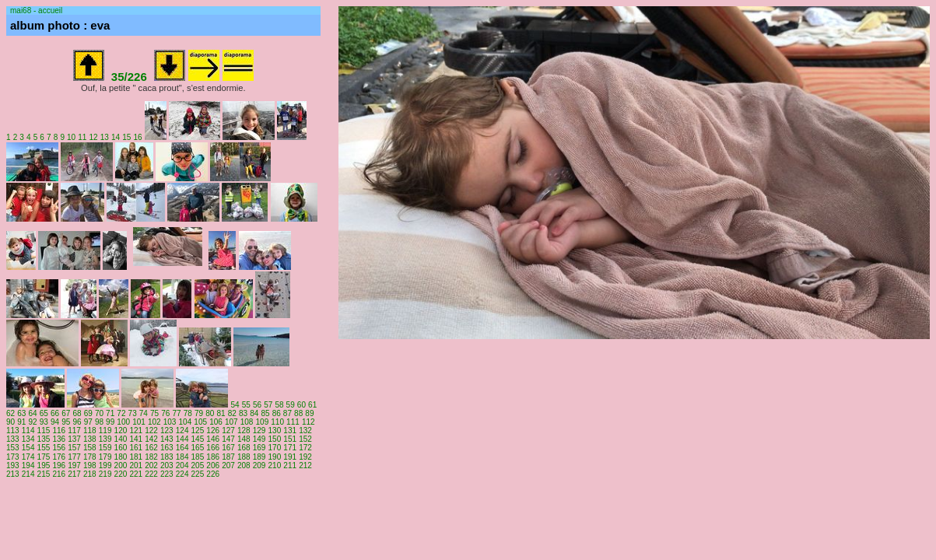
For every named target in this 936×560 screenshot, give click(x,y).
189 (259, 457)
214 (28, 474)
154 (28, 448)
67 (66, 413)
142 (151, 439)
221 (136, 474)
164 (182, 448)
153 (13, 448)
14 (116, 137)
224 (182, 474)
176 (59, 457)
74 (144, 413)
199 (105, 465)
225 (198, 474)
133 (13, 439)
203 (167, 465)
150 (275, 439)
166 (213, 448)
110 (277, 422)
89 (309, 413)
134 (28, 439)
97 (88, 422)
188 (244, 457)
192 (305, 457)
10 (71, 137)
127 (228, 430)
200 (121, 465)
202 (151, 465)
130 (275, 430)
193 (13, 465)
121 (136, 430)
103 (170, 422)
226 (213, 474)
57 (268, 405)
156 (59, 448)
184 (182, 457)
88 (298, 413)
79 (199, 413)
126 (213, 430)
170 (275, 448)
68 (77, 413)
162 (151, 448)
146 (213, 439)
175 (44, 457)
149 (259, 439)
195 (44, 465)
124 (182, 430)
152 (305, 439)
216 (59, 474)
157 (74, 448)
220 (121, 474)
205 (198, 465)
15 (126, 137)
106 (216, 422)
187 (228, 457)
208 (244, 465)
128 (244, 430)
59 (291, 405)
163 (167, 448)
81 (221, 413)
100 (123, 422)
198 (90, 465)
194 (28, 465)
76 (165, 413)
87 (287, 413)
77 (177, 413)
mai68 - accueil (36, 10)
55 (246, 405)
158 (90, 448)
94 (55, 422)
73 (133, 413)
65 (44, 413)
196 (59, 465)
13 (105, 137)
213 (13, 474)
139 (105, 439)
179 (105, 457)
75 (154, 413)
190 (275, 457)
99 (110, 422)
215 (44, 474)
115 (44, 430)
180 (121, 457)
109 (263, 422)
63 (21, 413)
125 (198, 430)
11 (82, 137)
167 (228, 448)
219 (105, 474)
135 (44, 439)
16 (137, 137)
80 (210, 413)
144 (182, 439)
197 (74, 465)
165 (198, 448)
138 (90, 439)
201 (136, 465)
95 (66, 422)
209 (259, 465)
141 (136, 439)
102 (154, 422)
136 (59, 439)
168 (244, 448)
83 (243, 413)
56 (257, 405)
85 (265, 413)
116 (59, 430)
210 (275, 465)
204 (182, 465)
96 (77, 422)
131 (290, 430)
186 (213, 457)
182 (151, 457)
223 (167, 474)
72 (121, 413)
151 (290, 439)
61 (312, 405)
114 (28, 430)
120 (121, 430)
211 (290, 465)
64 (32, 413)
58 (279, 405)
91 (21, 422)
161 (136, 448)
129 (259, 430)
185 (198, 457)
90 (11, 422)
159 (105, 448)
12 (94, 137)
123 (167, 430)
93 (44, 422)
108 (247, 422)
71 (110, 413)
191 (290, 457)
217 (74, 474)
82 (232, 413)
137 (74, 439)
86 (277, 413)
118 (90, 430)
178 (90, 457)
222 (151, 474)
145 (198, 439)
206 (213, 465)
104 (186, 422)
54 (235, 405)
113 (13, 430)
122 (151, 430)
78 (188, 413)
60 (301, 405)
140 (121, 439)
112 (308, 422)
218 (90, 474)
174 (28, 457)
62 (11, 413)
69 (88, 413)
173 (13, 457)
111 (293, 422)
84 (254, 413)
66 (55, 413)
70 (99, 413)
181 (136, 457)
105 (200, 422)
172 (305, 448)
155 (44, 448)
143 (167, 439)
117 (74, 430)
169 (259, 448)
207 (228, 465)
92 (32, 422)
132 (305, 430)
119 (105, 430)
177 (74, 457)
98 (99, 422)
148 (244, 439)
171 (290, 448)
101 (139, 422)
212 (305, 465)
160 (121, 448)
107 (231, 422)
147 (228, 439)
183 (167, 457)
